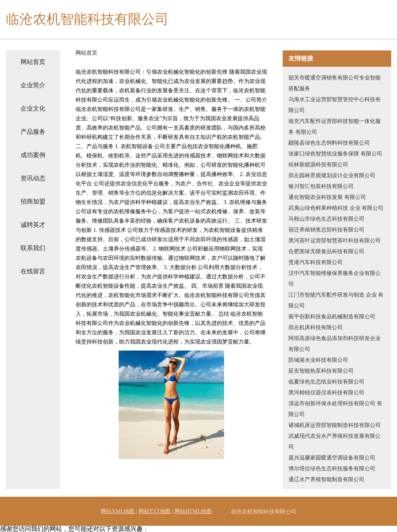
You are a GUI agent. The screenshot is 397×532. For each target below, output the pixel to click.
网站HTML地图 (193, 511)
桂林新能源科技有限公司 (318, 165)
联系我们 (33, 248)
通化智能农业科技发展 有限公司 (327, 197)
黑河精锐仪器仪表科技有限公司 (326, 393)
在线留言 (33, 271)
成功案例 (33, 155)
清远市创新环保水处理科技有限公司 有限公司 (335, 409)
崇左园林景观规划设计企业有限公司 (332, 175)
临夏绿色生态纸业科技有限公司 (326, 382)
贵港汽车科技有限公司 (316, 262)
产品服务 (33, 132)
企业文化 (33, 108)
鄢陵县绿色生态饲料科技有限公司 (329, 143)
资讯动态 (33, 178)
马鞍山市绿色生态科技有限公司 (326, 219)
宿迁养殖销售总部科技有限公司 (326, 230)
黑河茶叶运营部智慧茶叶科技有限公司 (335, 241)
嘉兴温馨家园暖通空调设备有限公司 (332, 458)
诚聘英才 (33, 225)
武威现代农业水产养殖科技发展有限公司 (335, 441)
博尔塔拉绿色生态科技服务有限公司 (332, 469)
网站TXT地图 (154, 511)
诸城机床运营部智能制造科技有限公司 (335, 425)
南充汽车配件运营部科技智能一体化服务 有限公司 (335, 127)
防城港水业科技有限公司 (318, 360)
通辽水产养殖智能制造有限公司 (326, 479)
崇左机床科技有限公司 (316, 327)
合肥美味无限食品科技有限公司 (326, 251)
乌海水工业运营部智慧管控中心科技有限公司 (335, 105)
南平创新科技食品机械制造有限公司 (332, 317)
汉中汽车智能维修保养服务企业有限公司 (335, 279)
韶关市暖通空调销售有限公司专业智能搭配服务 (335, 83)
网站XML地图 (118, 511)
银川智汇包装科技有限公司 (321, 186)
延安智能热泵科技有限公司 (321, 371)
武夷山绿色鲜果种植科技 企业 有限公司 (336, 208)
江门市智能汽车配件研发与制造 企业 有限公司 (336, 300)
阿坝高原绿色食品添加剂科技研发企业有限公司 (335, 344)
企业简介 (33, 85)
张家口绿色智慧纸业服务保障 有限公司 (335, 154)
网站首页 (33, 62)
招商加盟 (33, 201)
